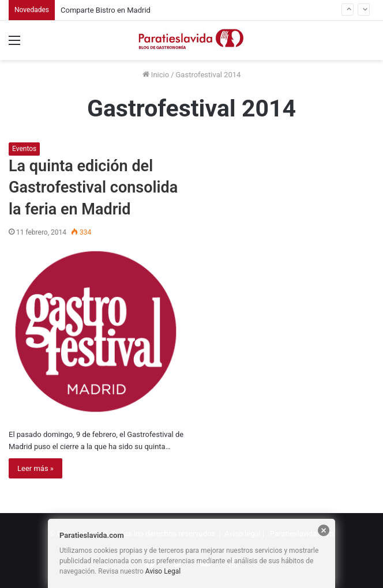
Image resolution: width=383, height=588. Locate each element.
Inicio (156, 75)
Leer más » (35, 468)
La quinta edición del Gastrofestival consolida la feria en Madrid (93, 188)
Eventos (24, 149)
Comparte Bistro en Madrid (106, 10)
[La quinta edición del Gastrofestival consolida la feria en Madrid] (96, 332)
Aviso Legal (163, 571)
